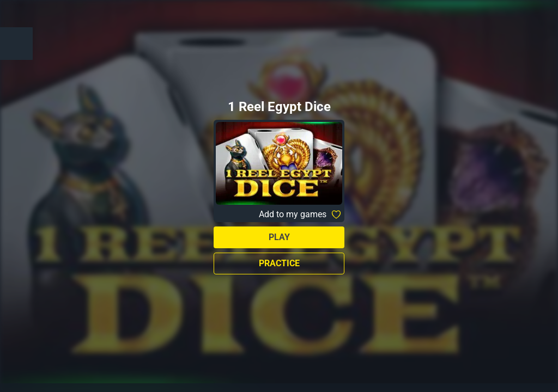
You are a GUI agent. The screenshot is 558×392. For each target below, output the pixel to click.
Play (279, 237)
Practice (279, 263)
